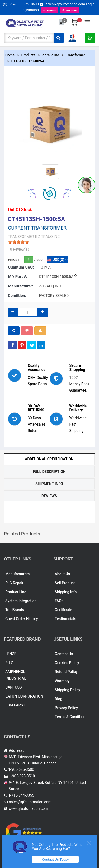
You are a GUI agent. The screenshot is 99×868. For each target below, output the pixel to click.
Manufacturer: (21, 286)
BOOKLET (49, 10)
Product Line (16, 592)
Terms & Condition (70, 717)
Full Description (49, 472)
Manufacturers (17, 574)
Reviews (49, 496)
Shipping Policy (68, 690)
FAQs (59, 601)
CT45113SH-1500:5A (28, 61)
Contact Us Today (55, 859)
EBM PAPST (15, 705)
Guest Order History (22, 619)
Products (28, 55)
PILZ (9, 663)
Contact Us (64, 654)
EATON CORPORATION (24, 696)
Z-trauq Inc (50, 55)
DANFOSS (14, 687)
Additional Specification (49, 459)
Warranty (62, 681)
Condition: (17, 296)
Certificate (63, 610)
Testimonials (66, 619)
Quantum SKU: (21, 267)
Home (10, 55)
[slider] (18, 242)
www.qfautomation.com (28, 808)
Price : (14, 260)
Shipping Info (66, 592)
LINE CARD (69, 10)
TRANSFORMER (21, 237)
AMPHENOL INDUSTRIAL (16, 675)
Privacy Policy (67, 708)
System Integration (21, 601)
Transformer (75, 55)
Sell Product (65, 583)
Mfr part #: (18, 277)
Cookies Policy (67, 663)
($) (7, 4)
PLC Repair (14, 583)
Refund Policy (66, 672)
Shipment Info (49, 484)
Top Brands (15, 610)
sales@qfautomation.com (62, 4)
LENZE (11, 654)
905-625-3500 (26, 4)
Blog (59, 699)
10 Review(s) (18, 249)
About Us (62, 574)
